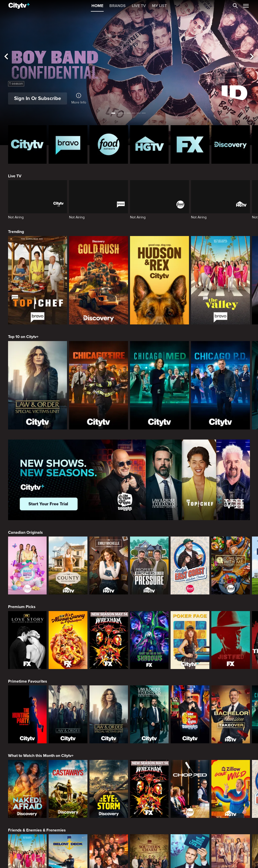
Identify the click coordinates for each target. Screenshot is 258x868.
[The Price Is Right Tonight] (190, 714)
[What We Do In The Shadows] (149, 640)
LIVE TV (139, 6)
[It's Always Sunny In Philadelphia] (68, 640)
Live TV (15, 176)
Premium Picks (22, 607)
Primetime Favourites (28, 681)
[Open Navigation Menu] (246, 6)
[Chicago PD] (220, 385)
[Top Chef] (38, 280)
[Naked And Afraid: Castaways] (68, 789)
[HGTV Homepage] (149, 144)
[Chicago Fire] (99, 385)
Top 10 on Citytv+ (23, 337)
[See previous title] (6, 57)
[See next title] (252, 57)
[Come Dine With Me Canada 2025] (231, 565)
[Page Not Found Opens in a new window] (129, 480)
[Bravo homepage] (68, 144)
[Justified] (231, 640)
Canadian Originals (25, 532)
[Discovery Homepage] (231, 144)
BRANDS (118, 6)
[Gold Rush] (99, 280)
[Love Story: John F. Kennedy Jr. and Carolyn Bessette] (27, 640)
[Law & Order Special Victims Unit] (38, 385)
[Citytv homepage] (27, 144)
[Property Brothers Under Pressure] (149, 565)
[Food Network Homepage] (109, 144)
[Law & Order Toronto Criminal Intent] (149, 714)
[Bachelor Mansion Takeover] (231, 714)
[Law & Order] (68, 714)
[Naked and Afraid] (27, 789)
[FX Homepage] (190, 144)
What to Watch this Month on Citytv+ (41, 756)
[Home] (19, 6)
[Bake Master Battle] (27, 565)
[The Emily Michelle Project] (109, 565)
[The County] (68, 565)
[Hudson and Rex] (159, 280)
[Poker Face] (190, 640)
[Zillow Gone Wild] (231, 789)
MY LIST (159, 6)
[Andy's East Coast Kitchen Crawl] (190, 565)
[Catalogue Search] (235, 6)
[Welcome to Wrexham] (109, 640)
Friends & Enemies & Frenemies (37, 830)
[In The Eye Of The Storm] (109, 789)
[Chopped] (190, 789)
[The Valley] (220, 280)
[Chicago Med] (159, 385)
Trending (16, 232)
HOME (97, 6)
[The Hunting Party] (27, 714)
